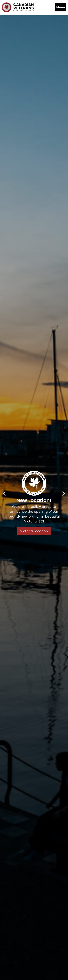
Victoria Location (34, 531)
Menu (61, 7)
